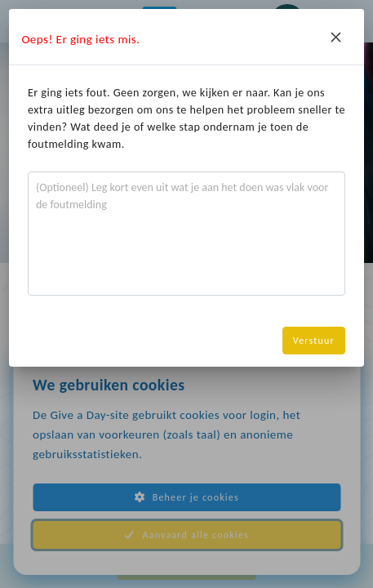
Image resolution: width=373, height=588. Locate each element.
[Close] (336, 37)
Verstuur (314, 341)
